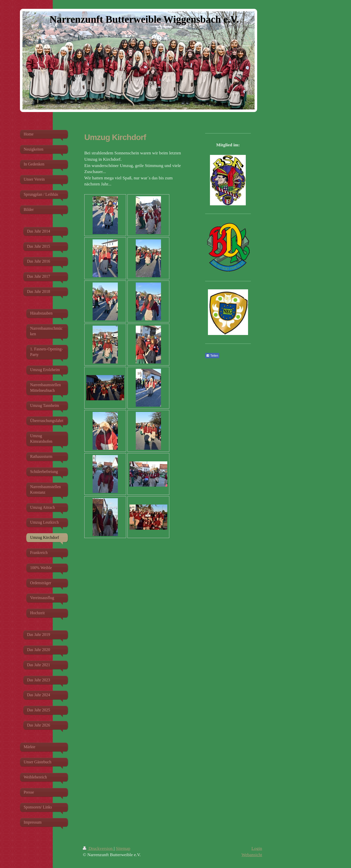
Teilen (212, 356)
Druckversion (98, 848)
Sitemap (123, 848)
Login (257, 848)
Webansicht (252, 855)
